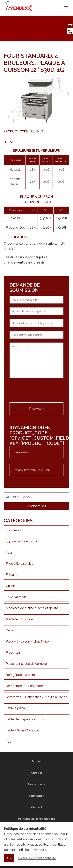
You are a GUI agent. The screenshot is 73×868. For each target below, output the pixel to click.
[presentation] (37, 391)
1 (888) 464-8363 (22, 452)
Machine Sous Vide (19, 619)
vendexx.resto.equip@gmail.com (32, 470)
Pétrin (10, 630)
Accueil (36, 761)
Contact (37, 807)
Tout (9, 742)
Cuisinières (13, 530)
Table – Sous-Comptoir (23, 730)
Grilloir (10, 586)
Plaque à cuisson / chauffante (27, 641)
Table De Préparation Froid (25, 719)
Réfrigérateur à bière (20, 675)
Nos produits (37, 784)
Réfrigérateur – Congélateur (26, 686)
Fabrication (37, 796)
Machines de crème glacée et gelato (32, 608)
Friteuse (11, 575)
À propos (37, 773)
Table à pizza (15, 708)
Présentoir (13, 653)
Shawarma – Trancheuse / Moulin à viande (36, 697)
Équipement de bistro (21, 541)
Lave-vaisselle (16, 597)
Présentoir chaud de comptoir (27, 664)
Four (9, 552)
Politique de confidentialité (36, 819)
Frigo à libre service (20, 564)
